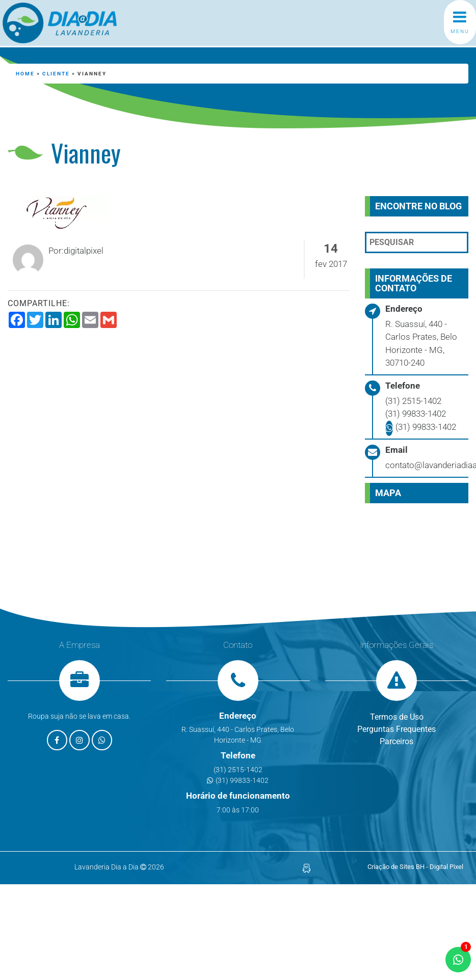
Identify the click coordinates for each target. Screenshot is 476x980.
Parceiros (396, 741)
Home (25, 74)
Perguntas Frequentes (396, 729)
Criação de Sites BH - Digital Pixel (415, 867)
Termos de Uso (397, 717)
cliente (56, 74)
